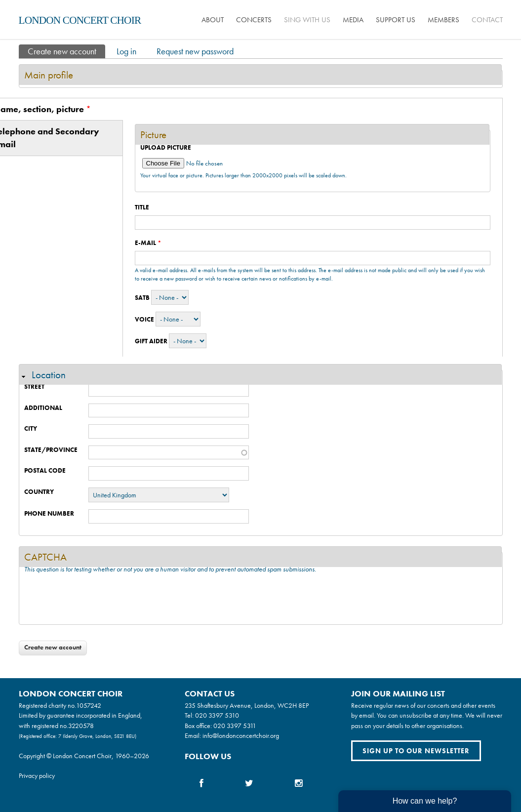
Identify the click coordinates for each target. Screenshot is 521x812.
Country (39, 492)
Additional (43, 408)
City (31, 428)
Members (443, 20)
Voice (144, 319)
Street (34, 386)
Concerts (254, 20)
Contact (487, 20)
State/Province (51, 450)
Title (142, 207)
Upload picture (166, 147)
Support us (396, 20)
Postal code (45, 470)
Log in (126, 51)
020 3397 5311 (235, 726)
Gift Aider (151, 341)
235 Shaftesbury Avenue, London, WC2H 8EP (247, 705)
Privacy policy (37, 775)
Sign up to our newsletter (416, 751)
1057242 (89, 705)
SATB (142, 298)
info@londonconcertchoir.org (241, 735)
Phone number (49, 513)
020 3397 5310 (217, 715)
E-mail (148, 243)
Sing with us (307, 20)
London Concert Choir (80, 20)
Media (353, 20)
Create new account (66, 51)
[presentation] (99, 600)
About (213, 20)
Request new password (195, 51)
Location (49, 375)
